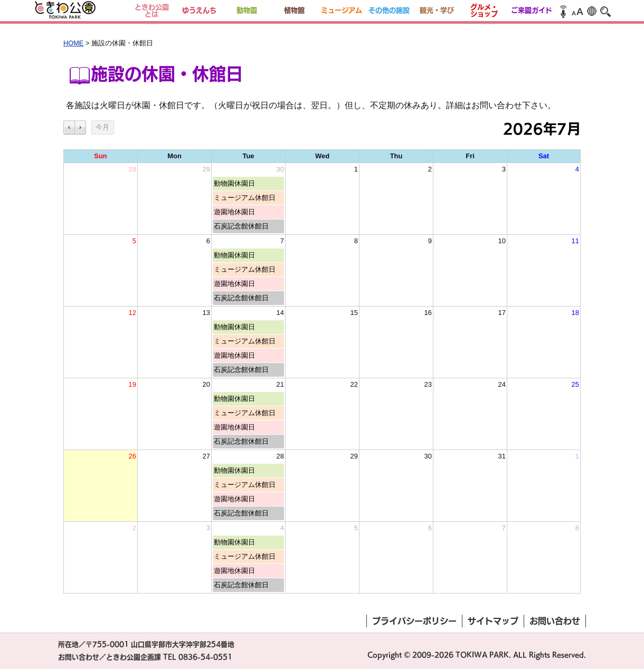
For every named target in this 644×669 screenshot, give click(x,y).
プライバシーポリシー (414, 621)
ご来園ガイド (532, 10)
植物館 (294, 10)
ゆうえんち (199, 10)
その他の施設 (389, 10)
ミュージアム (342, 10)
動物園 (247, 10)
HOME (73, 43)
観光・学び (437, 10)
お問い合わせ (555, 621)
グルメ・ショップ (484, 11)
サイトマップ (493, 621)
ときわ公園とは (152, 11)
